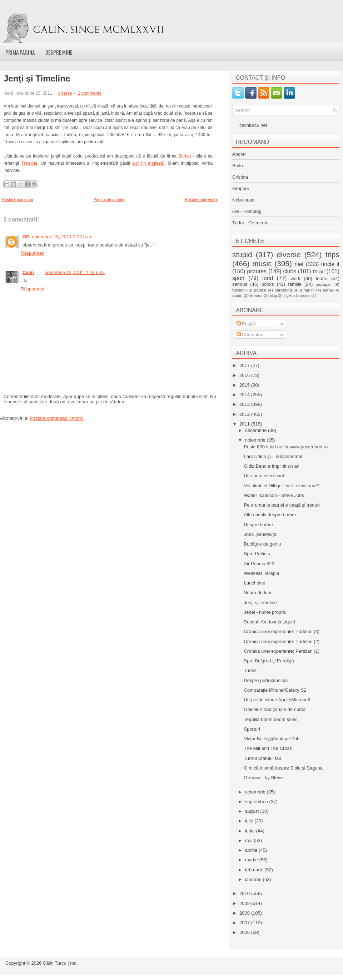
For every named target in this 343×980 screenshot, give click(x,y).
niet (299, 264)
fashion (239, 290)
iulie (250, 821)
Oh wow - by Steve (263, 778)
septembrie (257, 802)
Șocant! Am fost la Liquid (269, 622)
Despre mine (59, 52)
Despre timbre (258, 525)
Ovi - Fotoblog (247, 211)
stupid (242, 255)
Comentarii (250, 335)
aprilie (252, 850)
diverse (65, 93)
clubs (290, 271)
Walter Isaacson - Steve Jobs (274, 495)
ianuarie (254, 879)
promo (305, 296)
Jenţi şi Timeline (37, 79)
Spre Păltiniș (257, 554)
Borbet (185, 156)
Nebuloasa (243, 200)
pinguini (307, 290)
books (268, 284)
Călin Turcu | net (60, 963)
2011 (245, 424)
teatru (322, 278)
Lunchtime (254, 583)
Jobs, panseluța (260, 534)
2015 (245, 385)
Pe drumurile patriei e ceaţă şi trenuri (282, 505)
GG (26, 237)
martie (252, 860)
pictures (257, 271)
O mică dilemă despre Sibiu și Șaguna (283, 768)
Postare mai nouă (18, 199)
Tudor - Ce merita (250, 223)
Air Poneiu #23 (259, 564)
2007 (245, 923)
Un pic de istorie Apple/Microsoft (277, 700)
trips (332, 255)
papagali (324, 284)
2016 (245, 375)
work (295, 278)
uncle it (330, 264)
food (268, 278)
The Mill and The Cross (268, 748)
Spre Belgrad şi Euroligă (269, 661)
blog (273, 296)
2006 (245, 932)
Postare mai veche (201, 199)
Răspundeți (33, 253)
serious (240, 284)
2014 (245, 395)
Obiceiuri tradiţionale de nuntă (275, 709)
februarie (255, 870)
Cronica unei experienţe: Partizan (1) (282, 651)
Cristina (240, 177)
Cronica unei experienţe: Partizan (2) (282, 641)
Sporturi (252, 729)
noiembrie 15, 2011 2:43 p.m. (75, 272)
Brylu (238, 166)
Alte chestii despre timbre (270, 515)
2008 (245, 913)
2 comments (90, 93)
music (262, 263)
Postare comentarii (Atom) (57, 418)
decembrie (257, 430)
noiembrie (256, 440)
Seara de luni (257, 593)
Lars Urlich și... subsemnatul (273, 456)
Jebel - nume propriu (265, 612)
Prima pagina (20, 52)
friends (256, 295)
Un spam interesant (264, 476)
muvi (319, 271)
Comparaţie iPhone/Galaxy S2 (275, 690)
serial (328, 290)
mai (250, 840)
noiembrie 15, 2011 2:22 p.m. (62, 237)
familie (295, 284)
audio (237, 295)
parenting (283, 290)
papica (260, 290)
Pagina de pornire (109, 199)
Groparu (241, 188)
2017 (245, 365)
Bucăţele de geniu (262, 544)
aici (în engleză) (148, 163)
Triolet (250, 670)
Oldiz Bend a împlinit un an (271, 466)
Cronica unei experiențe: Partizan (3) (282, 631)
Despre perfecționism (266, 680)
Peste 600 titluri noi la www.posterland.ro (286, 447)
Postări (247, 324)
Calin (28, 272)
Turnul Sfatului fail (262, 758)
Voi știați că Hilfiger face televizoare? (282, 486)
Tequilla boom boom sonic (270, 719)
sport (238, 278)
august (253, 811)
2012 (245, 414)
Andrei (239, 154)
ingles (288, 296)
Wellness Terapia (261, 573)
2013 (245, 404)
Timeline (29, 163)
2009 (245, 903)
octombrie (256, 792)
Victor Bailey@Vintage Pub (272, 739)
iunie (251, 831)
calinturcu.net (253, 125)
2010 (245, 893)
